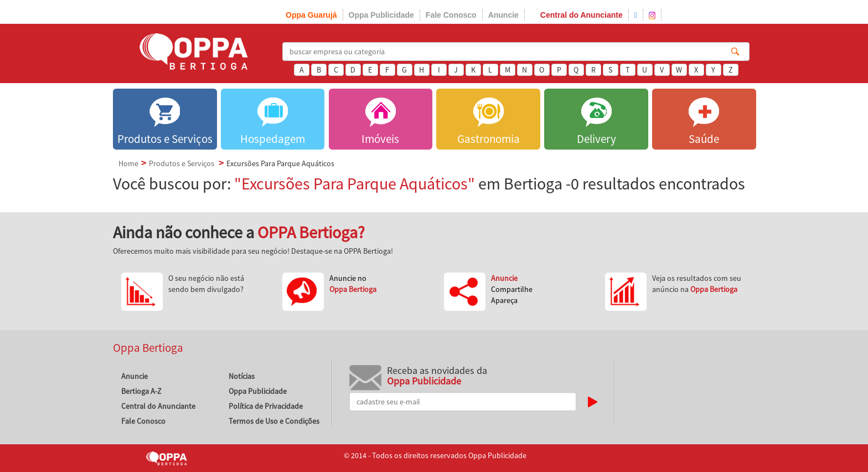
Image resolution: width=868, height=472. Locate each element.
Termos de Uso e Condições (274, 421)
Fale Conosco (451, 15)
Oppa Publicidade (381, 15)
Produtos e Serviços (182, 163)
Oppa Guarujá (311, 15)
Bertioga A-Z (141, 391)
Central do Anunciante (582, 15)
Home (128, 163)
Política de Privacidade (266, 406)
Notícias (242, 376)
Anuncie (503, 15)
